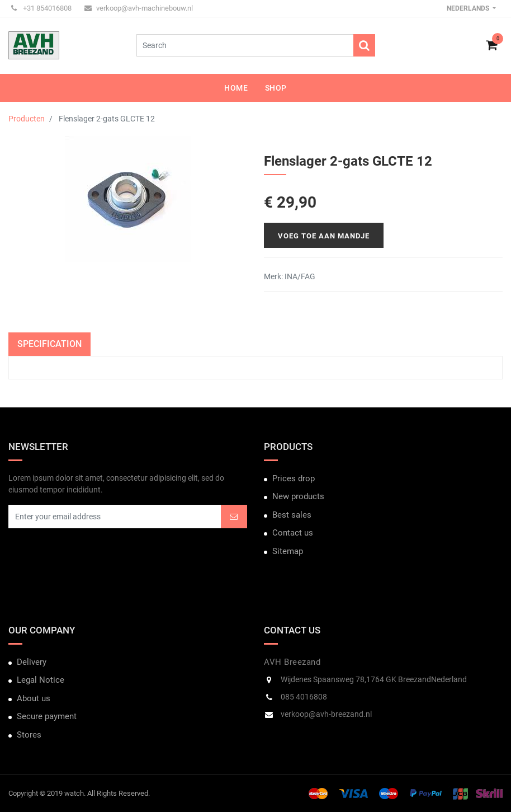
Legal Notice (41, 680)
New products (298, 496)
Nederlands (469, 8)
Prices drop (294, 478)
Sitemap (288, 551)
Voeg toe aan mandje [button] (324, 236)
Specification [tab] (49, 344)
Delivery (32, 662)
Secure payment (47, 716)
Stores (29, 735)
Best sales (292, 515)
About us (34, 698)
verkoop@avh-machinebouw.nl (139, 8)
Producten (27, 119)
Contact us (293, 533)
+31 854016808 (41, 8)
